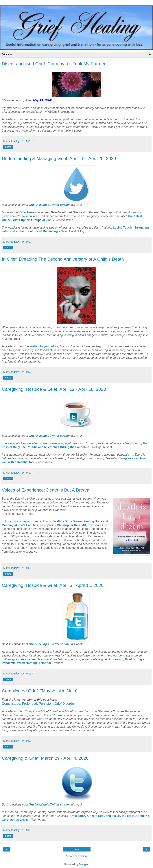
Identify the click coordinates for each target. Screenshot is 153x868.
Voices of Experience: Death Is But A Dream (46, 490)
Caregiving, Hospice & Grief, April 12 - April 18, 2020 (54, 389)
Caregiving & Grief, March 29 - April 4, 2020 (45, 758)
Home (76, 849)
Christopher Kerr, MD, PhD (75, 525)
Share (8, 147)
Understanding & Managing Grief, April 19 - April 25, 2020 (59, 158)
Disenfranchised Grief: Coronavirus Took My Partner (54, 64)
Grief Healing (28, 212)
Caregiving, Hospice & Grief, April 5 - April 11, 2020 (53, 585)
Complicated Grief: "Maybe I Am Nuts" (40, 691)
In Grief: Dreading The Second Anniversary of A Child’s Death (63, 259)
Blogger (83, 864)
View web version (77, 856)
